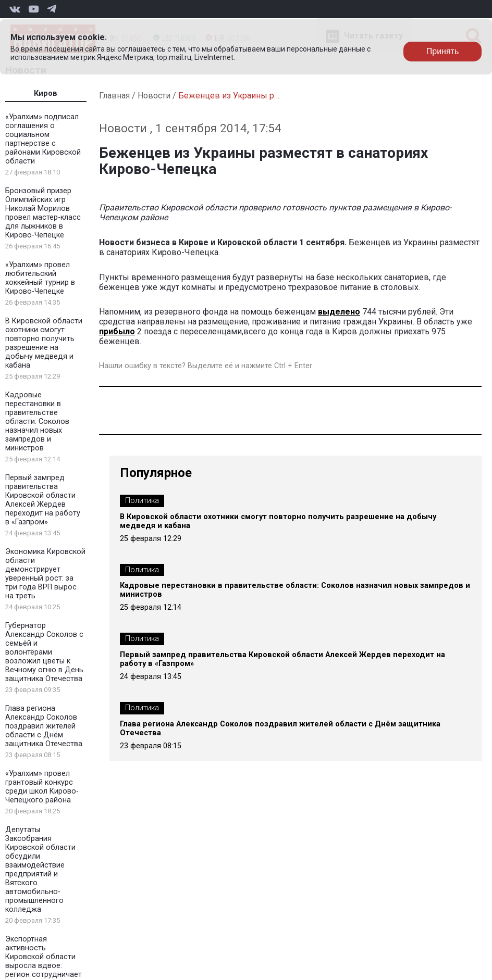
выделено (339, 312)
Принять (443, 51)
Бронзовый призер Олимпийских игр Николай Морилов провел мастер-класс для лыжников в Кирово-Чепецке (43, 213)
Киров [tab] (46, 93)
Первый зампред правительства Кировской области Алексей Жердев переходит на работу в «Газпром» (43, 500)
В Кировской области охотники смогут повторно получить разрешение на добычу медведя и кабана (44, 343)
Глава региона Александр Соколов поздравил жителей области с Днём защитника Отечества (44, 726)
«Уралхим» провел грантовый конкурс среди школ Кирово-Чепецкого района (42, 787)
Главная (114, 96)
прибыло (117, 331)
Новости (154, 96)
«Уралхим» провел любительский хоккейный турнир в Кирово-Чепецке (40, 278)
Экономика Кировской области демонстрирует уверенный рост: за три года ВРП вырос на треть (45, 574)
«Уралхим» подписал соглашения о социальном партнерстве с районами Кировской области (43, 139)
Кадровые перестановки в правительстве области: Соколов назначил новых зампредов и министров (37, 422)
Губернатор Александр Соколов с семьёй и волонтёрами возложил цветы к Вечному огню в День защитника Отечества (44, 652)
